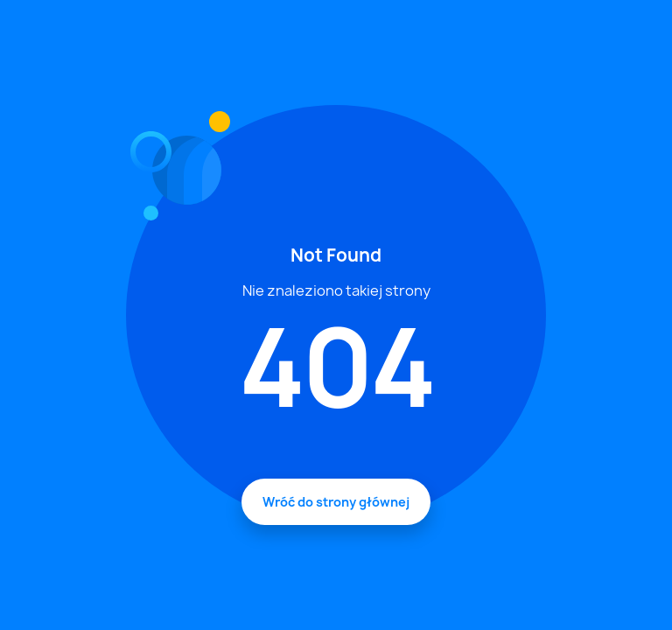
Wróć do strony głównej (336, 502)
